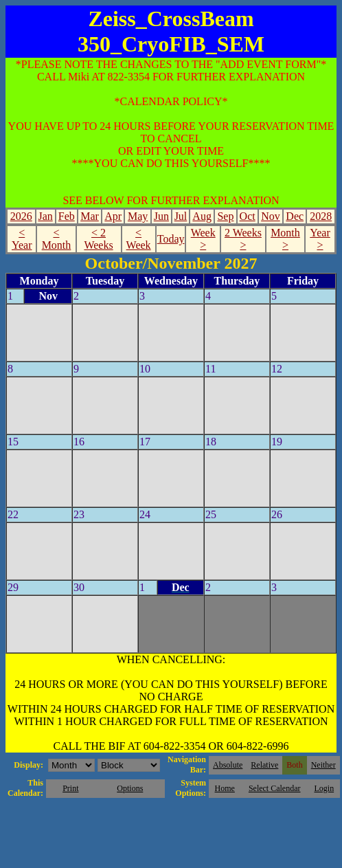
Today (171, 239)
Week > (203, 239)
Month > (285, 239)
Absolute (228, 765)
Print (70, 788)
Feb (67, 216)
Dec (295, 216)
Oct (248, 216)
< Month (57, 239)
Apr (113, 216)
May (138, 216)
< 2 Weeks (98, 239)
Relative (264, 765)
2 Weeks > (243, 239)
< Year (22, 239)
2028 (321, 216)
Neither (323, 765)
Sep (225, 216)
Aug (202, 216)
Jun (161, 216)
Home (225, 788)
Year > (320, 239)
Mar (90, 216)
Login (324, 788)
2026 (21, 216)
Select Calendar (275, 788)
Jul (181, 216)
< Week (139, 239)
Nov (271, 216)
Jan (45, 216)
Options (130, 788)
